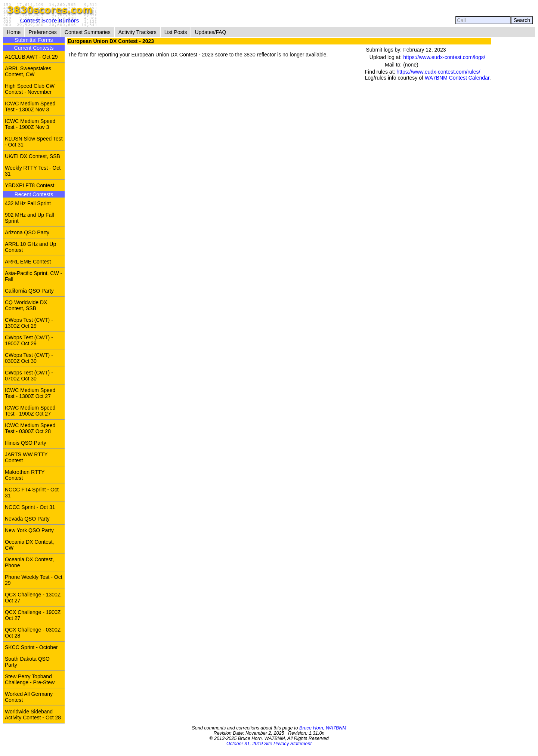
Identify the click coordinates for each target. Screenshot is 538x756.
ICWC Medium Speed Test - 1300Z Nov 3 (30, 107)
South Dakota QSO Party (27, 662)
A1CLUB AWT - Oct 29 (31, 57)
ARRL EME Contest (28, 262)
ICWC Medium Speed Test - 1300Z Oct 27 (30, 393)
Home (14, 32)
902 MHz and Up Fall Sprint (30, 218)
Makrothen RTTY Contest (25, 475)
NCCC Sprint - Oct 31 (30, 507)
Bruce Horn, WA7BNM (323, 728)
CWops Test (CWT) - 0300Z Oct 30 (29, 358)
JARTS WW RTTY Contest (26, 457)
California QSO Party (29, 291)
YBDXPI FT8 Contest (30, 185)
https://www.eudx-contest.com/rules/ (438, 72)
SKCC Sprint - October (31, 647)
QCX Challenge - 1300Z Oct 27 (33, 598)
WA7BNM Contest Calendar (457, 78)
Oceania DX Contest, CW (30, 545)
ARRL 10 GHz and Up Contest (30, 247)
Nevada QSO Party (27, 519)
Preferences (42, 32)
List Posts (176, 32)
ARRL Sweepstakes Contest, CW (28, 71)
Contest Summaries (88, 32)
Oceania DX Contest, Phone (30, 562)
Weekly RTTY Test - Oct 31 (33, 171)
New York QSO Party (29, 530)
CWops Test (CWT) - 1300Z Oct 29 (29, 323)
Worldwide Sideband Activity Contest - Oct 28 (33, 715)
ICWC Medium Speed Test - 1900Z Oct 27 (30, 411)
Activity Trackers (137, 32)
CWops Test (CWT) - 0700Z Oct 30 (29, 376)
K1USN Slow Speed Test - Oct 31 (34, 142)
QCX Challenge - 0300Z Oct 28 (33, 633)
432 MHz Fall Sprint (28, 203)
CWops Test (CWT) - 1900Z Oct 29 (29, 340)
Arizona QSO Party (27, 232)
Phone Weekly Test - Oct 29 (34, 580)
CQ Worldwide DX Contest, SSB (26, 305)
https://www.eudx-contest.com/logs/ (444, 57)
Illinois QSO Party (25, 443)
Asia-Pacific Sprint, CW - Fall (33, 276)
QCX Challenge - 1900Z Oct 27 (33, 615)
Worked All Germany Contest (29, 697)
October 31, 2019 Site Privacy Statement (269, 744)
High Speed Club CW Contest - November (30, 89)
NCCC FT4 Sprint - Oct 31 (32, 493)
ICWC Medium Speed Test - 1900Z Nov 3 (30, 124)
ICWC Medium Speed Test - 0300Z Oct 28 (30, 428)
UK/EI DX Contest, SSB (33, 156)
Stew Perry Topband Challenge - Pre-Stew (30, 679)
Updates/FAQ (210, 32)
